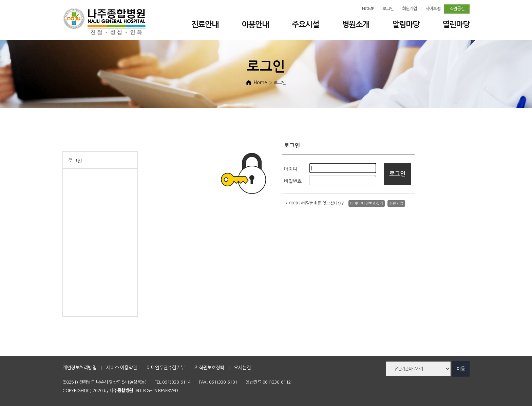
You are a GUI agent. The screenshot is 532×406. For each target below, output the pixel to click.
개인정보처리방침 (79, 368)
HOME (368, 9)
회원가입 (410, 9)
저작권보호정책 (209, 368)
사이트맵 (433, 9)
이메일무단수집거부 (166, 368)
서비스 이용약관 (122, 368)
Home (260, 82)
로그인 (388, 9)
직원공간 (457, 9)
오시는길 (242, 368)
